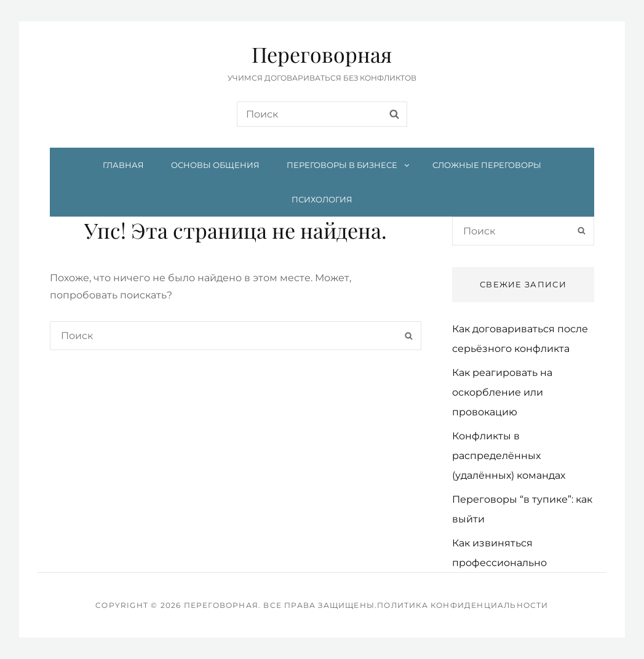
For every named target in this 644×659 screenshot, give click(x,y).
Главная (123, 165)
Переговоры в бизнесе (349, 165)
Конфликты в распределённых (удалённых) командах (509, 456)
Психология (322, 199)
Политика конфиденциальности (463, 605)
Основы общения (215, 165)
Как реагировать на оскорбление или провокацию (502, 392)
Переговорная (322, 54)
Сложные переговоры (487, 165)
